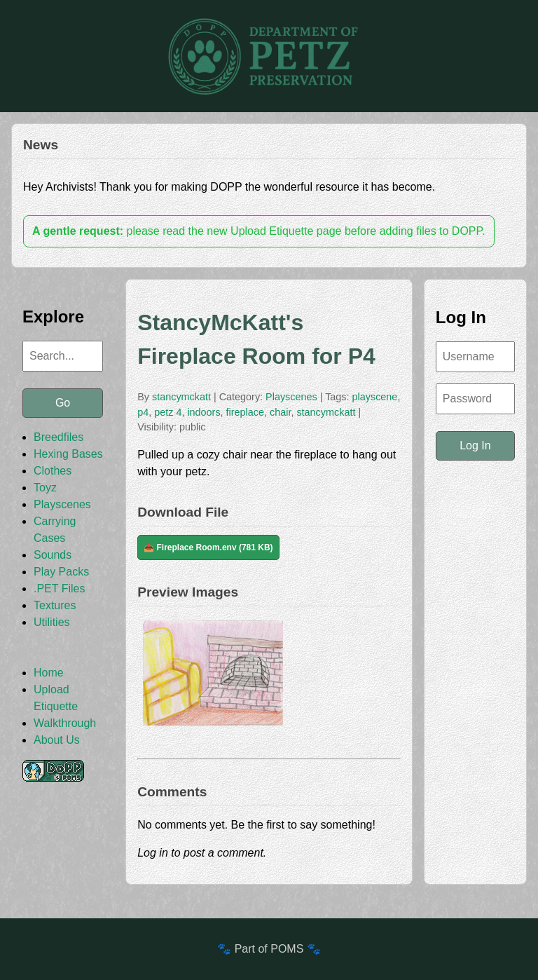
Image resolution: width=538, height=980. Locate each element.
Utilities (52, 622)
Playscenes (62, 504)
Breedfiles (58, 437)
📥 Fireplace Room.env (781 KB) (208, 547)
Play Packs (61, 572)
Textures (55, 605)
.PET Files (60, 588)
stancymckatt (181, 397)
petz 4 (168, 412)
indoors (204, 412)
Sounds (53, 555)
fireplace (245, 412)
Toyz (45, 488)
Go (63, 403)
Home (49, 673)
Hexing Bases (68, 454)
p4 (143, 412)
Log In (475, 445)
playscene (375, 397)
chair (280, 412)
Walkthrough (65, 723)
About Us (57, 740)
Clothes (53, 471)
